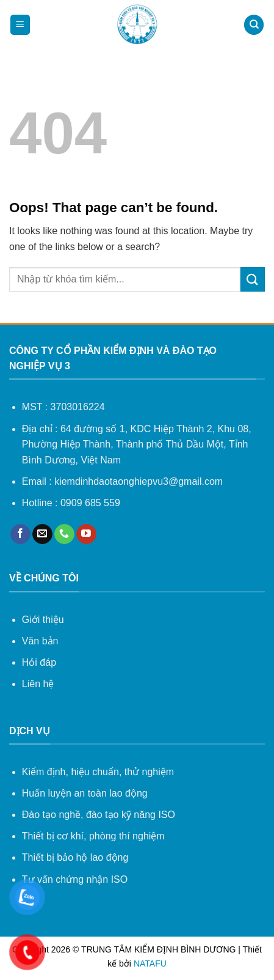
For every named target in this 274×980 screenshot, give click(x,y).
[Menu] (20, 25)
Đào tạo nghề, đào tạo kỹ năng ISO (99, 815)
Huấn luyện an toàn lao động (85, 793)
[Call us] (64, 534)
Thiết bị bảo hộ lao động (75, 857)
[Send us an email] (42, 534)
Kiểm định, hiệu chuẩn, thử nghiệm (98, 772)
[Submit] (253, 279)
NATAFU (150, 963)
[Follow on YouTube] (86, 534)
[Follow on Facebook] (20, 534)
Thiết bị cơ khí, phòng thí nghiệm (93, 836)
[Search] (254, 25)
